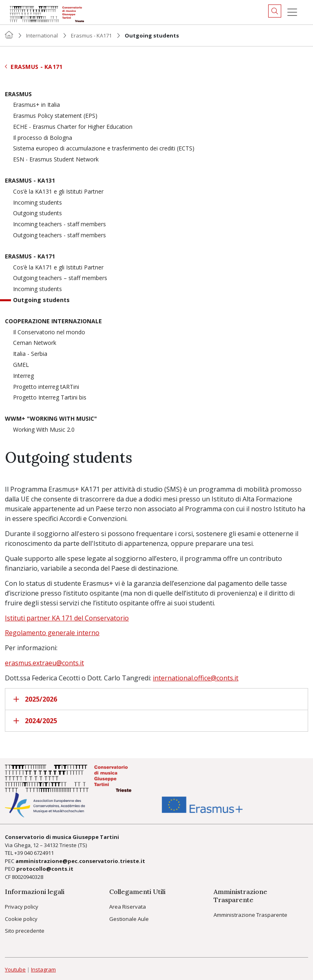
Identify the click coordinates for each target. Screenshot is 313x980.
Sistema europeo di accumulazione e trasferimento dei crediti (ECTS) (104, 149)
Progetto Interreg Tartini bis (50, 398)
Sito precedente (25, 931)
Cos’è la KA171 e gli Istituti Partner (58, 268)
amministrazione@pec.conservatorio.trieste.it (80, 861)
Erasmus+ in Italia (36, 105)
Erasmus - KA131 (30, 181)
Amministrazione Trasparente (250, 915)
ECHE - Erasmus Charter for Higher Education (73, 127)
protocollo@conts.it (45, 869)
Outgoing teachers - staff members (60, 235)
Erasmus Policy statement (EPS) (55, 116)
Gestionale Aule (129, 919)
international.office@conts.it (196, 678)
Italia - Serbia (30, 354)
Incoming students (37, 203)
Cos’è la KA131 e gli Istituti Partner (58, 192)
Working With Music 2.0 (44, 430)
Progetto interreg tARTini (46, 387)
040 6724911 (39, 853)
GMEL (21, 365)
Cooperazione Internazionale (53, 321)
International (42, 35)
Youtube (15, 969)
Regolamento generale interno (52, 633)
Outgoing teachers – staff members (60, 278)
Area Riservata (128, 907)
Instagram (43, 969)
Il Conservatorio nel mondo (49, 332)
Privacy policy (22, 907)
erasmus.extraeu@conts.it (44, 663)
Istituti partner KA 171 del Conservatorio (67, 618)
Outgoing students (37, 213)
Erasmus (18, 94)
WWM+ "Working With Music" (51, 419)
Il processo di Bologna (43, 138)
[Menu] (292, 12)
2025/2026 (35, 699)
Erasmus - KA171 (91, 35)
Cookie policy (21, 919)
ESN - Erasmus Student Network (56, 160)
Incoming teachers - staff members (60, 224)
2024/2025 (35, 721)
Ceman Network (35, 343)
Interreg (23, 376)
